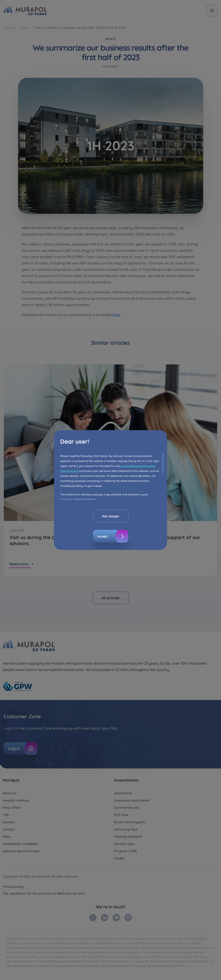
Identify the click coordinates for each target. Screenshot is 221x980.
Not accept (111, 516)
